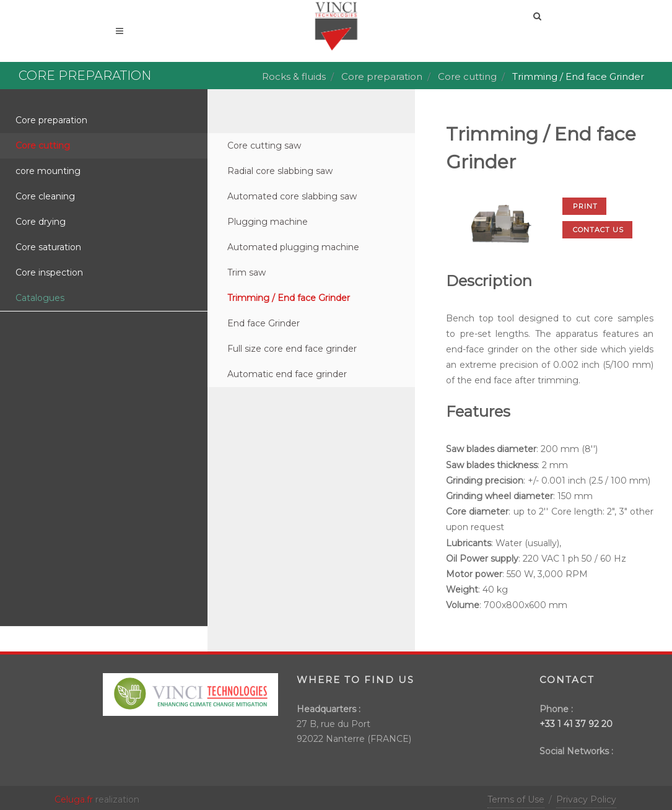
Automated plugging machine (293, 247)
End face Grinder (264, 323)
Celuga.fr (74, 799)
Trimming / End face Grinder (289, 298)
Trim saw (247, 272)
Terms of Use (516, 799)
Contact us (598, 230)
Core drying (41, 222)
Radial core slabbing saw (280, 171)
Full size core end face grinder (292, 349)
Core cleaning (45, 196)
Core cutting (467, 76)
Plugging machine (268, 222)
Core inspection (49, 272)
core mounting (48, 171)
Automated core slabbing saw (292, 196)
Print (585, 206)
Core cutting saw (264, 146)
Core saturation (48, 247)
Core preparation (382, 76)
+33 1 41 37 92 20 (576, 724)
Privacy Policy (586, 799)
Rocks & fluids (294, 76)
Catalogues (40, 298)
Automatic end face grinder (287, 374)
